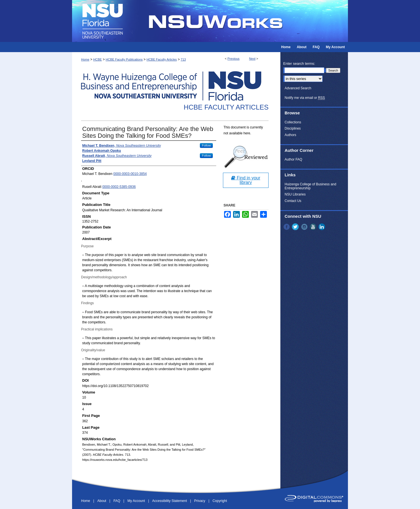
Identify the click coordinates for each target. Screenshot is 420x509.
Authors (290, 135)
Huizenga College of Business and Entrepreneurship (310, 186)
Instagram (305, 227)
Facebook (287, 227)
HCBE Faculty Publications (124, 59)
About (102, 501)
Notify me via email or (305, 98)
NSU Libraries (295, 194)
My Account (137, 501)
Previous (234, 59)
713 (183, 59)
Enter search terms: (299, 64)
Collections (293, 122)
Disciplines (293, 128)
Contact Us (293, 201)
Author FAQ (293, 159)
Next (252, 59)
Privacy (200, 501)
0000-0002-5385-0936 (119, 187)
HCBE (98, 59)
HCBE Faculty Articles (162, 59)
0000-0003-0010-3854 (130, 174)
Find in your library (246, 180)
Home (85, 59)
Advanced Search (298, 88)
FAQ (117, 501)
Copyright (220, 501)
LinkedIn (322, 227)
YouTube (314, 227)
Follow (206, 145)
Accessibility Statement (170, 501)
